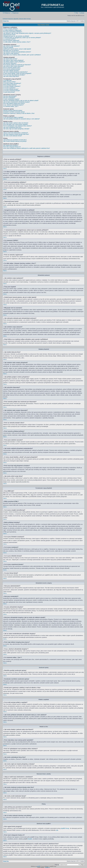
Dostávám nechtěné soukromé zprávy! (14, 112)
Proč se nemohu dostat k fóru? (12, 68)
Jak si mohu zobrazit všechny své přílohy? (15, 141)
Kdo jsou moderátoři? (9, 98)
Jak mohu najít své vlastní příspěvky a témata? (16, 129)
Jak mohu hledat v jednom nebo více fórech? (16, 123)
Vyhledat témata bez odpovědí (10, 19)
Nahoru (5, 169)
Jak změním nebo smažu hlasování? (13, 66)
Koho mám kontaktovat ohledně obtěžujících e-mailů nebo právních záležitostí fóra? (27, 148)
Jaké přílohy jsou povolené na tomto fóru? (15, 140)
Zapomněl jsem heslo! (9, 35)
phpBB (38, 866)
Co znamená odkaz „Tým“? (11, 106)
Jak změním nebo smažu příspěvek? (13, 60)
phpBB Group (65, 828)
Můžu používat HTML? (10, 82)
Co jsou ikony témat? (9, 92)
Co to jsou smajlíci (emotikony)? (12, 83)
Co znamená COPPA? (9, 39)
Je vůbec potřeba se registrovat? (12, 30)
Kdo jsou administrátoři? (10, 96)
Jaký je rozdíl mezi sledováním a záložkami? (16, 133)
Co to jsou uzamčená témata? (12, 91)
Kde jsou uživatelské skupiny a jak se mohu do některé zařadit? (21, 101)
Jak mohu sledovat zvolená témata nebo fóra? (16, 134)
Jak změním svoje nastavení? (12, 46)
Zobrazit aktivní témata (25, 19)
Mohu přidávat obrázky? (10, 85)
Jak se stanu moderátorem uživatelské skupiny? (17, 102)
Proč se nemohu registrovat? (11, 41)
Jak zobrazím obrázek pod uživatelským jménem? (17, 52)
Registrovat (15, 13)
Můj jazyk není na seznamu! (11, 50)
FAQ (76, 13)
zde (57, 830)
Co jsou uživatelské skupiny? (11, 99)
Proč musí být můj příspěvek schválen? (14, 75)
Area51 (30, 839)
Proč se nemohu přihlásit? (11, 29)
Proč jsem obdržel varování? (11, 71)
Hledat (82, 13)
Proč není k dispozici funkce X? (12, 147)
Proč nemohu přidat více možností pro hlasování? (17, 65)
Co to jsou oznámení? (9, 88)
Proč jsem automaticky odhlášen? (13, 32)
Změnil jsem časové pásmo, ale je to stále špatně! (17, 49)
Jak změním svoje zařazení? (11, 53)
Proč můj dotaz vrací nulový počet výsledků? (16, 124)
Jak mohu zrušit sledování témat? (13, 136)
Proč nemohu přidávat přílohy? (12, 69)
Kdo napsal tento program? (11, 145)
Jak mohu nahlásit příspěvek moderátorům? (15, 72)
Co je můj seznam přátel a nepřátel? (13, 117)
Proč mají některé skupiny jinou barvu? (14, 103)
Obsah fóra (6, 21)
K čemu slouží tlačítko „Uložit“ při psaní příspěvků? (17, 73)
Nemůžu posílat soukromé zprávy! (13, 110)
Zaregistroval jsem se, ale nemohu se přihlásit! (16, 36)
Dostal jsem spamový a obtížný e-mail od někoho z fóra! (19, 113)
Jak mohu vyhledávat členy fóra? (12, 127)
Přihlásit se (6, 13)
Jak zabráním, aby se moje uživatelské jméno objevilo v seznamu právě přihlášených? (27, 33)
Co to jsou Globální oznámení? (12, 86)
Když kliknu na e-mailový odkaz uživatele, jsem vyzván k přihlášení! (22, 55)
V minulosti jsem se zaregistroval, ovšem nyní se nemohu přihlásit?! (22, 38)
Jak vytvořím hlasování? (10, 63)
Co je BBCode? (8, 80)
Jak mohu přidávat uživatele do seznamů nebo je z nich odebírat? (21, 119)
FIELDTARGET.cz (53, 5)
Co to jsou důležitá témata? (11, 89)
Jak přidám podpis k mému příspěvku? (14, 62)
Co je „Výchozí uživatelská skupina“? (13, 105)
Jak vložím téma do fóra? (10, 59)
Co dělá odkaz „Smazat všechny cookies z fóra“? (17, 42)
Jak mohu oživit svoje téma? (11, 76)
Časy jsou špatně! (8, 48)
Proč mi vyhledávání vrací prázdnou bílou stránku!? (18, 126)
